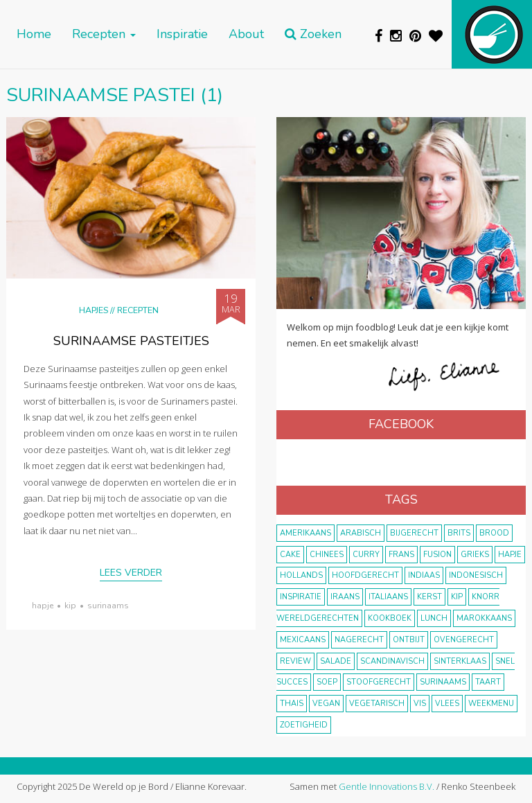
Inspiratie (182, 34)
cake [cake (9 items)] (290, 555)
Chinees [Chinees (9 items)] (327, 555)
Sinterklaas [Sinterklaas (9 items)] (460, 661)
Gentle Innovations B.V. (387, 786)
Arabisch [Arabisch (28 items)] (361, 533)
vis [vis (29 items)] (420, 704)
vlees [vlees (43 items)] (447, 704)
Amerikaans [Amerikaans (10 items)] (305, 533)
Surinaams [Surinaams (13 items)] (443, 682)
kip (70, 606)
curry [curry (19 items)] (366, 555)
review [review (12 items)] (295, 661)
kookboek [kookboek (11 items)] (390, 618)
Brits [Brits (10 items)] (459, 533)
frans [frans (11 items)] (401, 555)
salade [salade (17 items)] (336, 661)
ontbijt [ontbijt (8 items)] (409, 640)
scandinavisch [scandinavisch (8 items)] (392, 661)
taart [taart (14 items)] (488, 682)
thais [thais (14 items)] (292, 704)
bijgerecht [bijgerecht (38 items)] (414, 533)
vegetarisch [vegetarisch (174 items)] (377, 704)
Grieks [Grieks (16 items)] (475, 555)
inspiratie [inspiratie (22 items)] (301, 597)
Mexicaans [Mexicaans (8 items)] (303, 640)
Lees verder (131, 573)
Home (34, 34)
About (246, 34)
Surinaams (108, 606)
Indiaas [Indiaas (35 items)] (424, 575)
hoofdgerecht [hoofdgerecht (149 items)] (365, 575)
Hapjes (94, 310)
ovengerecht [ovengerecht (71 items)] (464, 640)
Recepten (104, 34)
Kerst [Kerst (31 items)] (429, 597)
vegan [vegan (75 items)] (326, 704)
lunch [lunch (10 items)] (434, 618)
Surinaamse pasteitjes (131, 341)
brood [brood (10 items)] (494, 533)
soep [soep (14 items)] (327, 682)
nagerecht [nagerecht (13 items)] (359, 640)
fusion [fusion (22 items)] (437, 555)
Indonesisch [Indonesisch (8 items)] (476, 575)
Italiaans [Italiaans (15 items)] (388, 597)
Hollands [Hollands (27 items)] (301, 575)
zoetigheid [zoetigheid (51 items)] (304, 725)
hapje (43, 606)
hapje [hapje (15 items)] (510, 555)
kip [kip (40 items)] (457, 597)
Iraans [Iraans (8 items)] (345, 597)
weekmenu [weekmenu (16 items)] (491, 704)
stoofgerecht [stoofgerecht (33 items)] (379, 682)
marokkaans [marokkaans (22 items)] (484, 618)
